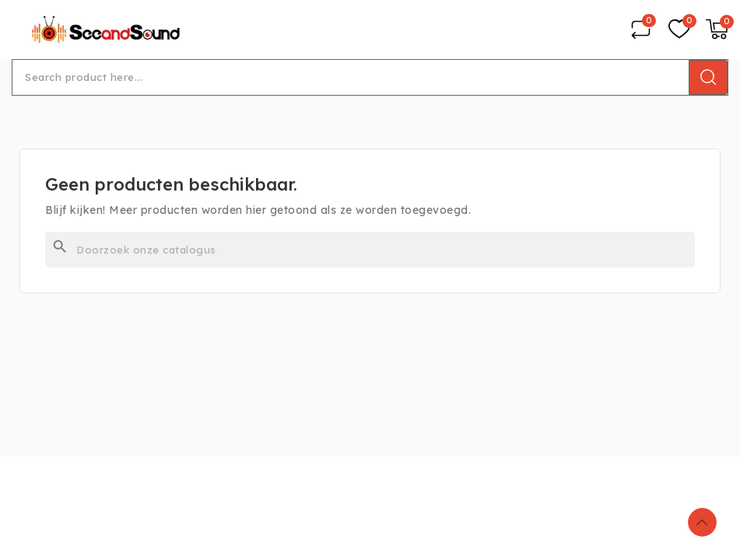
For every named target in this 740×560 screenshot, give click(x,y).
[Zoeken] (370, 250)
